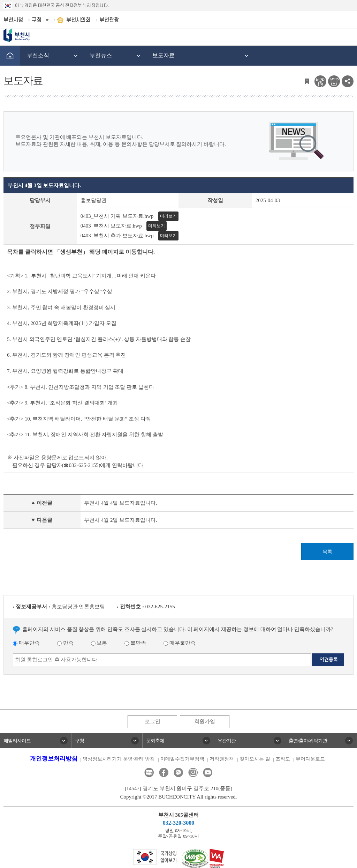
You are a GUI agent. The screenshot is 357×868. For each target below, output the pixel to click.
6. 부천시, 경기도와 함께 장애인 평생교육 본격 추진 (68, 355)
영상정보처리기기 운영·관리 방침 (119, 759)
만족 (65, 643)
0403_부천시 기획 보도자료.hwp (117, 216)
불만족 (135, 643)
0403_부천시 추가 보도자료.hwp (117, 236)
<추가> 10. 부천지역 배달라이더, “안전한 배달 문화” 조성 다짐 (79, 419)
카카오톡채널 (178, 773)
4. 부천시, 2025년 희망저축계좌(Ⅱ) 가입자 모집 (62, 323)
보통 (99, 643)
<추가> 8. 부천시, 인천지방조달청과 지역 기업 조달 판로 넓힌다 (81, 387)
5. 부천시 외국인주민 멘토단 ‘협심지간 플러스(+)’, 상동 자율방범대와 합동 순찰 (99, 339)
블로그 (149, 773)
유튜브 (208, 773)
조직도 (283, 759)
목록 (327, 552)
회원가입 (205, 721)
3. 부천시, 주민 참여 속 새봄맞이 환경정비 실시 (61, 307)
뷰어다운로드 (310, 759)
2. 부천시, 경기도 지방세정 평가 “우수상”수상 (60, 291)
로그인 (153, 721)
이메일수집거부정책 (182, 759)
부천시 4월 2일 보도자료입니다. (121, 520)
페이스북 (164, 773)
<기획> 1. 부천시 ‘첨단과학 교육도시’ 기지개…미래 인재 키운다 (81, 276)
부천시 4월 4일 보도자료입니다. (121, 503)
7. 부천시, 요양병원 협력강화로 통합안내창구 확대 (65, 371)
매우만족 (26, 643)
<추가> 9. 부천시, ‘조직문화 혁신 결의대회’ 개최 (62, 403)
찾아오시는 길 (255, 759)
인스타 (193, 773)
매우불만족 (180, 643)
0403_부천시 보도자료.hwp (111, 226)
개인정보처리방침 (54, 759)
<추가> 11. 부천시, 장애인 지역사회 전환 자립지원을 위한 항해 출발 (86, 435)
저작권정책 (222, 759)
